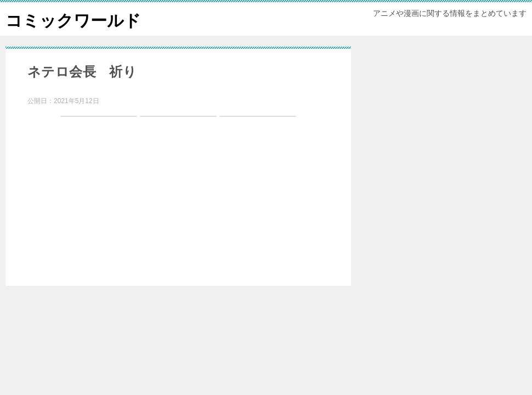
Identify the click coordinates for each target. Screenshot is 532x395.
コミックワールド (73, 19)
